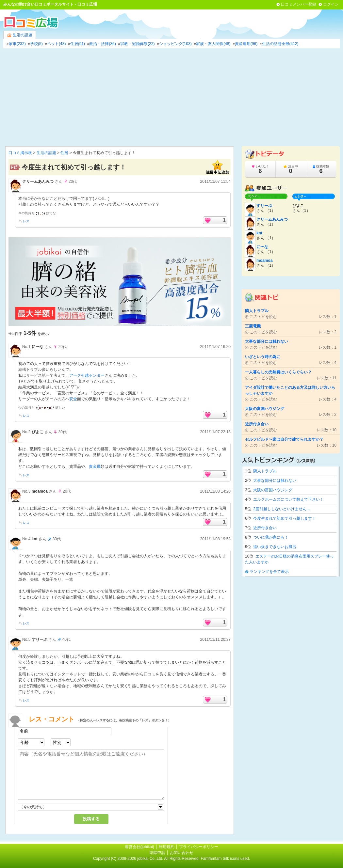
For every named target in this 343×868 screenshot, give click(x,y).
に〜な (38, 347)
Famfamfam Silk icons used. (225, 859)
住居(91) (78, 44)
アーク (75, 375)
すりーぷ (40, 639)
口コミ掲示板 (20, 153)
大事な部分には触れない (275, 481)
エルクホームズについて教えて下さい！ (288, 499)
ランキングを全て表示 (269, 572)
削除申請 (157, 853)
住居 (64, 153)
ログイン (331, 4)
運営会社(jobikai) (140, 847)
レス (26, 221)
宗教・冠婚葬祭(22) (137, 44)
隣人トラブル (265, 471)
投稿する (91, 819)
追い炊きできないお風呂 (275, 547)
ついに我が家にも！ (271, 537)
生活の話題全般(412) (280, 44)
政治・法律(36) (102, 44)
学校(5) (36, 44)
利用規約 (167, 847)
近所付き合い (265, 528)
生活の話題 (20, 35)
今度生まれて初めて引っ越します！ (285, 518)
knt (35, 539)
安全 (73, 399)
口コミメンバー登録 (299, 4)
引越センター (93, 375)
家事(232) (17, 44)
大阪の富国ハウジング (273, 490)
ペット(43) (56, 44)
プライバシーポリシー (199, 847)
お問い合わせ (182, 853)
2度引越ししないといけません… (282, 509)
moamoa (40, 491)
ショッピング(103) (175, 44)
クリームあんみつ (38, 181)
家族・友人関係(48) (213, 44)
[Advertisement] (171, 97)
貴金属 (95, 466)
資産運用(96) (246, 44)
